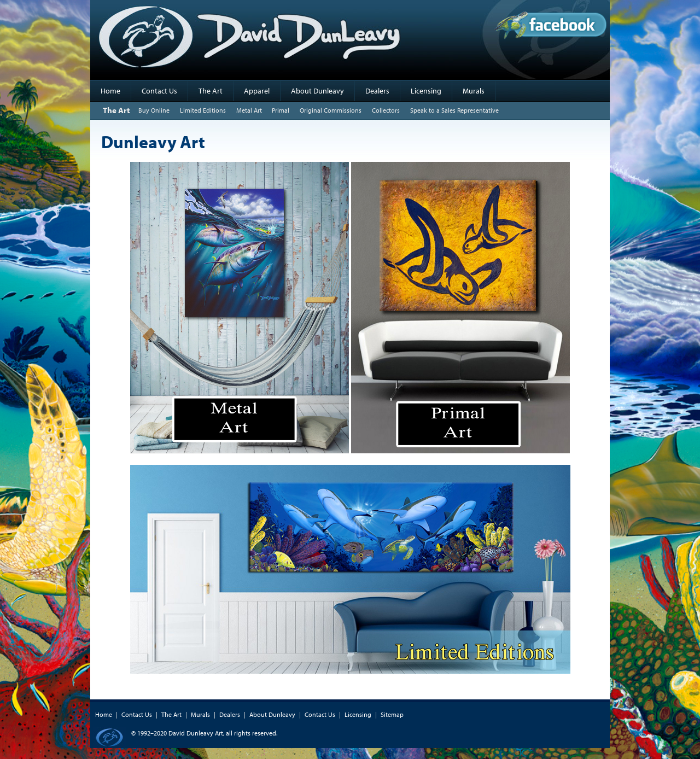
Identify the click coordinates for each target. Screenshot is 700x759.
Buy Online (154, 110)
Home (110, 91)
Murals (474, 91)
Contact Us (159, 91)
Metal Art (249, 110)
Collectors (386, 110)
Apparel (257, 91)
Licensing (426, 91)
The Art (211, 91)
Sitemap (392, 714)
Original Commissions (331, 110)
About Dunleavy (317, 91)
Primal (281, 110)
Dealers (377, 91)
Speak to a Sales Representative (454, 110)
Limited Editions (203, 110)
